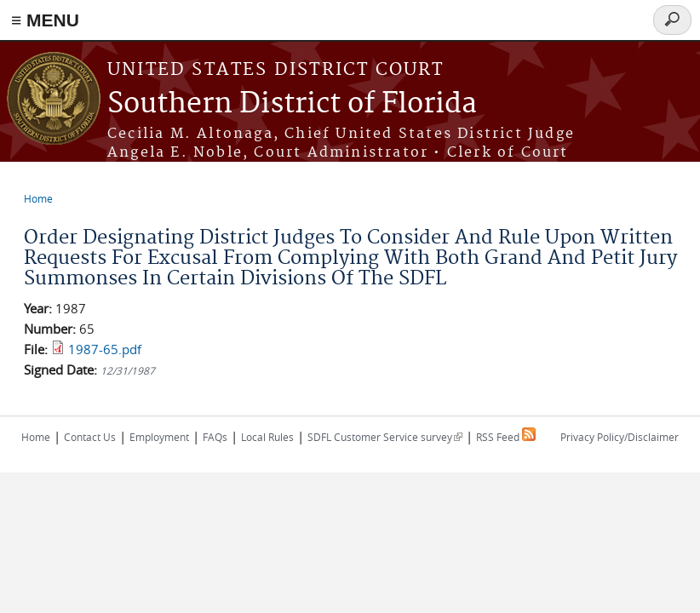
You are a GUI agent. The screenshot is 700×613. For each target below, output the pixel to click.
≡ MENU (45, 20)
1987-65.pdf (105, 349)
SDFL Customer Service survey (385, 437)
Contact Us (90, 437)
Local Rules (267, 437)
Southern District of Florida (292, 104)
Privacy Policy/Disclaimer (620, 437)
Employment (159, 437)
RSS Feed (506, 437)
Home (38, 198)
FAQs (215, 437)
